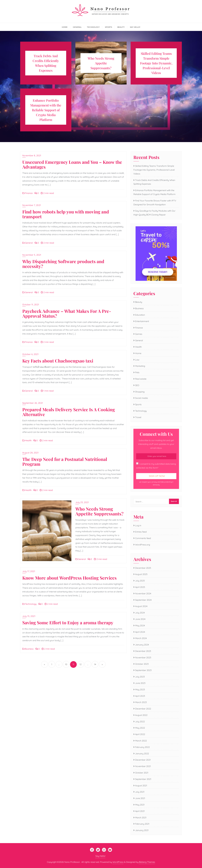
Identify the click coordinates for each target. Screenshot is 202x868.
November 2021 (143, 766)
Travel (138, 417)
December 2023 (143, 651)
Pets (137, 372)
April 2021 (140, 811)
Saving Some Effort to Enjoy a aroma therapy (68, 622)
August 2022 (141, 715)
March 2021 (141, 818)
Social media (142, 398)
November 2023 (143, 657)
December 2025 (143, 568)
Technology (29, 604)
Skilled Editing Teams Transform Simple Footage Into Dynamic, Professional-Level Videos (154, 170)
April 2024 (140, 632)
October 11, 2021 (31, 305)
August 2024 (141, 606)
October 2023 (142, 664)
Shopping (140, 392)
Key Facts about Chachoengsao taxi (58, 361)
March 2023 (141, 702)
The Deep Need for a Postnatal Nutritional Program (65, 461)
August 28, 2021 (30, 453)
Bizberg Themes (147, 862)
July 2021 (140, 792)
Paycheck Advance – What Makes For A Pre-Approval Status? (67, 313)
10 (66, 664)
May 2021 (140, 805)
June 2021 (140, 798)
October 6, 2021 (30, 354)
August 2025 (141, 574)
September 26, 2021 (33, 403)
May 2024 (140, 625)
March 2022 (141, 741)
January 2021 (142, 830)
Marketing (140, 366)
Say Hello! (100, 856)
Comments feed (143, 538)
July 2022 (140, 722)
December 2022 (143, 709)
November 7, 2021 (32, 205)
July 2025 (140, 581)
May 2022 (140, 728)
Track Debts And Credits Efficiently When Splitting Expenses (154, 182)
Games (139, 334)
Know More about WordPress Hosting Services (69, 578)
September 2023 (143, 670)
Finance (27, 193)
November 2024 (143, 593)
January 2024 (142, 645)
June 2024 (140, 619)
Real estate (141, 379)
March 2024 (141, 638)
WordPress (118, 862)
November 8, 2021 (32, 155)
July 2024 (140, 613)
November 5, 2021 (32, 255)
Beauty (139, 302)
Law (137, 360)
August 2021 (141, 786)
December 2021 (143, 760)
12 (81, 664)
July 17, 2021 (29, 571)
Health (27, 440)
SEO (137, 385)
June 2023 (140, 683)
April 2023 (140, 696)
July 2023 (140, 677)
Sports (138, 404)
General (28, 243)
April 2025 (140, 587)
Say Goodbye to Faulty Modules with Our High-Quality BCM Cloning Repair (154, 213)
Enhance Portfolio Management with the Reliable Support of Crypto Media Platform (154, 192)
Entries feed (141, 532)
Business (28, 649)
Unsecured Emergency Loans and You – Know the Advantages (72, 164)
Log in (138, 525)
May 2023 (140, 689)
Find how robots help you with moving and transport (66, 214)
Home (138, 353)
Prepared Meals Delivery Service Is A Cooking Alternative (69, 412)
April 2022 (140, 734)
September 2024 (143, 600)
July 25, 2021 (82, 502)
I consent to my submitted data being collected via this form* (156, 466)
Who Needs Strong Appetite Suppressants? (99, 511)
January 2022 (142, 754)
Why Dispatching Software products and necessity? (63, 264)
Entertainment (142, 321)
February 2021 (142, 824)
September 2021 (143, 779)
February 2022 (142, 747)
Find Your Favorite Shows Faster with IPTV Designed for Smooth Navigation (155, 203)
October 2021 (142, 773)
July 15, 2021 (29, 616)
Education (140, 315)
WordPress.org (143, 545)
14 (95, 664)
